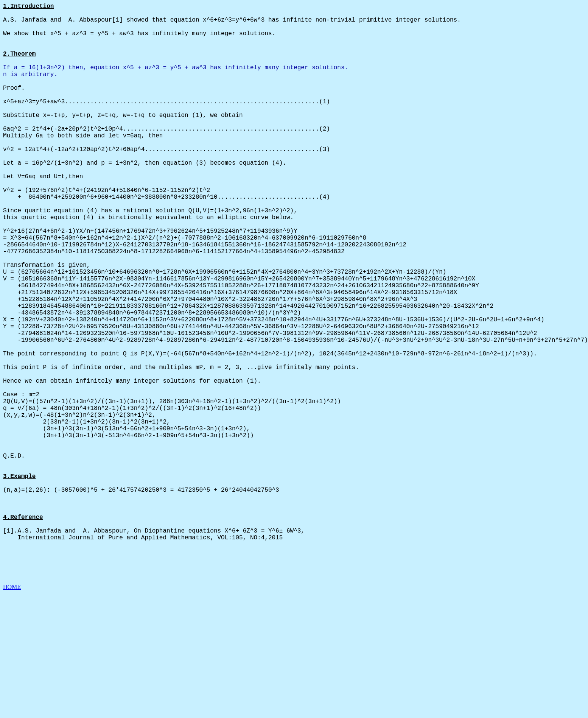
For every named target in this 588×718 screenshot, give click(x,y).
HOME (12, 711)
